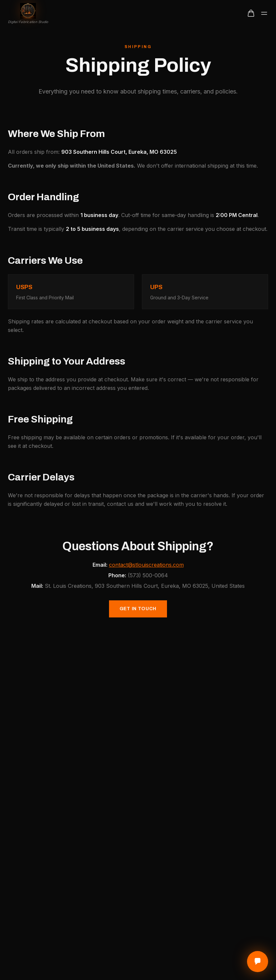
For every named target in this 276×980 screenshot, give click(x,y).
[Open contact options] (258, 962)
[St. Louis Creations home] (28, 13)
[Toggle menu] (264, 13)
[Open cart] (251, 13)
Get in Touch (138, 611)
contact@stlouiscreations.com (146, 567)
